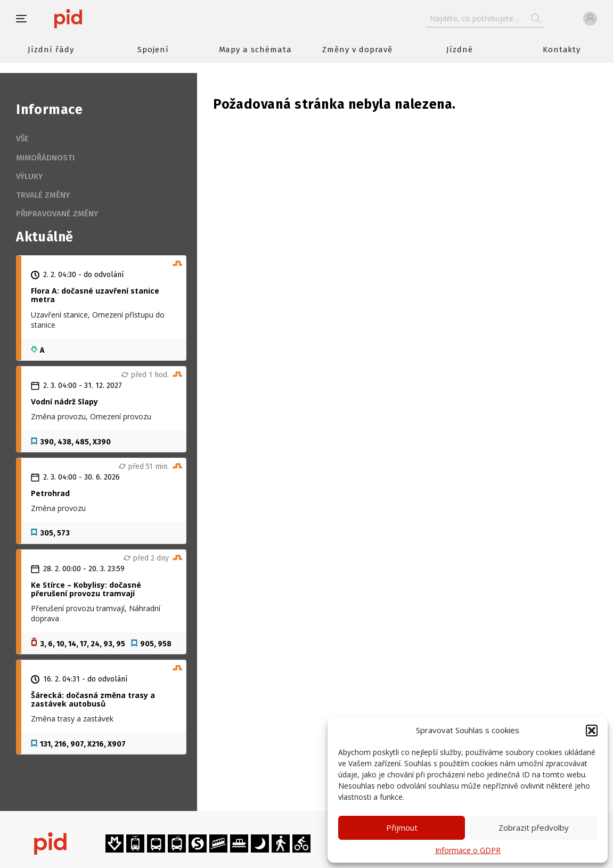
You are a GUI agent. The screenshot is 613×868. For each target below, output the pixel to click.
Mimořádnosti (45, 158)
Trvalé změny (43, 195)
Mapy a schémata (255, 50)
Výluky (29, 176)
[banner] (100, 19)
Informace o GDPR (468, 850)
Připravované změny (57, 214)
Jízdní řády (51, 50)
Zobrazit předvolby (534, 828)
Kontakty (562, 50)
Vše (22, 139)
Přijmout (402, 828)
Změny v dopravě (357, 50)
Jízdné (460, 50)
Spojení (153, 50)
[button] (592, 731)
